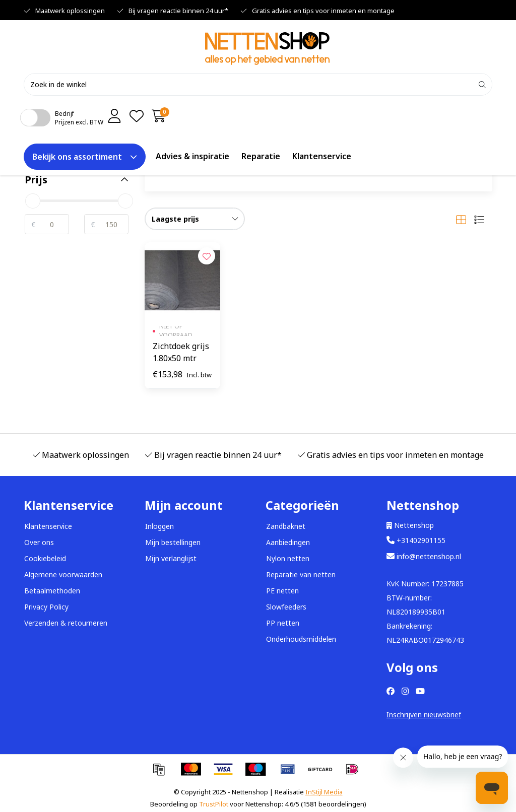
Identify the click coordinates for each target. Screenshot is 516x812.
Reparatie (261, 156)
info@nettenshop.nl (424, 556)
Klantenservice (322, 156)
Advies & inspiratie (192, 156)
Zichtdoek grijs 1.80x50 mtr (181, 352)
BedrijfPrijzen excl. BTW (79, 117)
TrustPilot (214, 804)
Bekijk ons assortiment (85, 156)
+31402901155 (416, 540)
